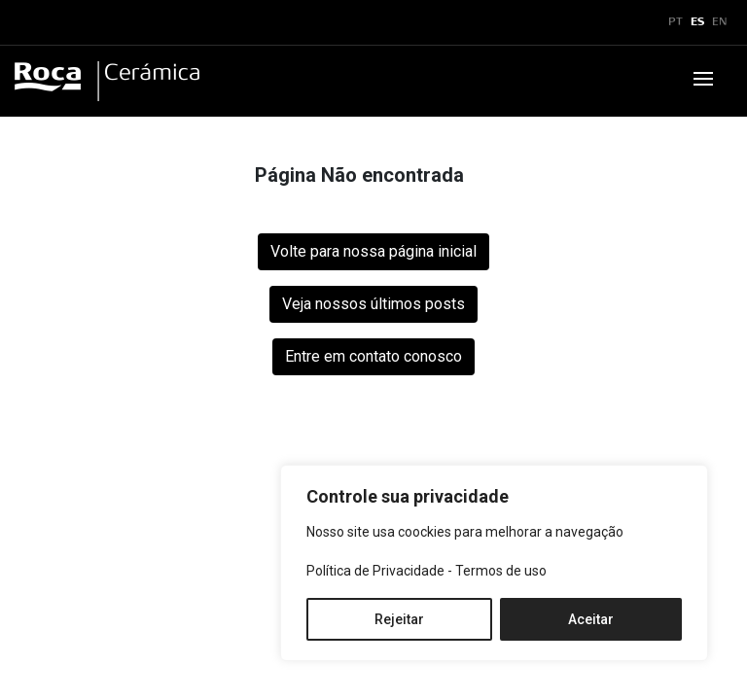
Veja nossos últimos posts (373, 304)
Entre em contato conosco (373, 356)
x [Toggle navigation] (32, 22)
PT (676, 22)
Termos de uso (501, 571)
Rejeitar (399, 619)
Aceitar (591, 619)
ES (697, 22)
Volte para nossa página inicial (373, 251)
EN (720, 22)
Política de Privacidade (375, 571)
